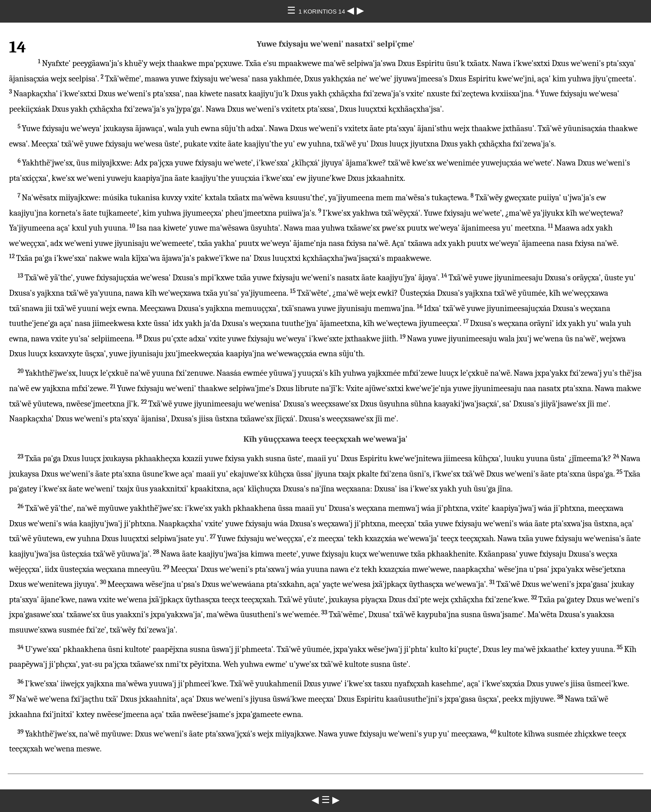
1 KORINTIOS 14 (323, 12)
